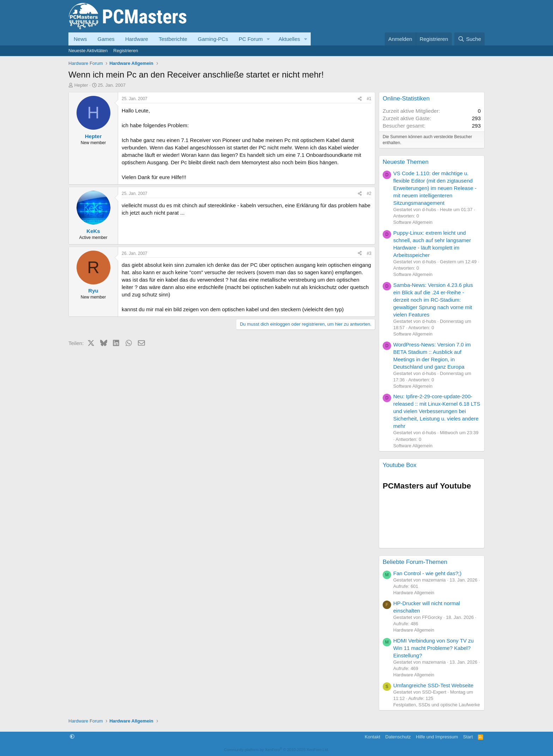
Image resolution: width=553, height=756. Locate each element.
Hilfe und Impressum (437, 737)
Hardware (137, 39)
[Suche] (469, 39)
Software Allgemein (413, 222)
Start (468, 737)
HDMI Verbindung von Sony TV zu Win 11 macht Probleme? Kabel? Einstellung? (433, 648)
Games (106, 39)
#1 (369, 99)
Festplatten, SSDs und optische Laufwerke (437, 705)
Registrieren (126, 51)
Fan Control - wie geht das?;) (427, 573)
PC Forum (251, 39)
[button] (268, 39)
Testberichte (173, 39)
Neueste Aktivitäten (88, 51)
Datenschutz (398, 737)
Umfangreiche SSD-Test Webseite (433, 685)
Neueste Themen (406, 162)
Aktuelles (289, 39)
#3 (369, 253)
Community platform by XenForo (276, 750)
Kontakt (372, 737)
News (80, 39)
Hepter (81, 85)
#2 (369, 193)
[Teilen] (360, 99)
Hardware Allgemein (414, 593)
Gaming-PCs (213, 39)
